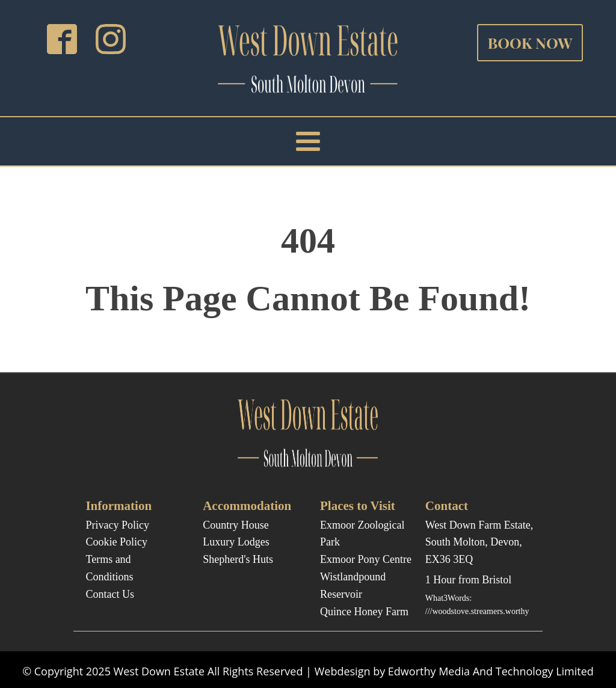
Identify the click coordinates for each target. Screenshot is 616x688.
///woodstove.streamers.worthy (477, 611)
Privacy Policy (117, 525)
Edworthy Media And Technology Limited (491, 671)
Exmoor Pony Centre (366, 559)
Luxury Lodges (236, 542)
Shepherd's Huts (238, 559)
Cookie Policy (116, 542)
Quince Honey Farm (364, 612)
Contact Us (110, 594)
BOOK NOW (530, 42)
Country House (236, 525)
